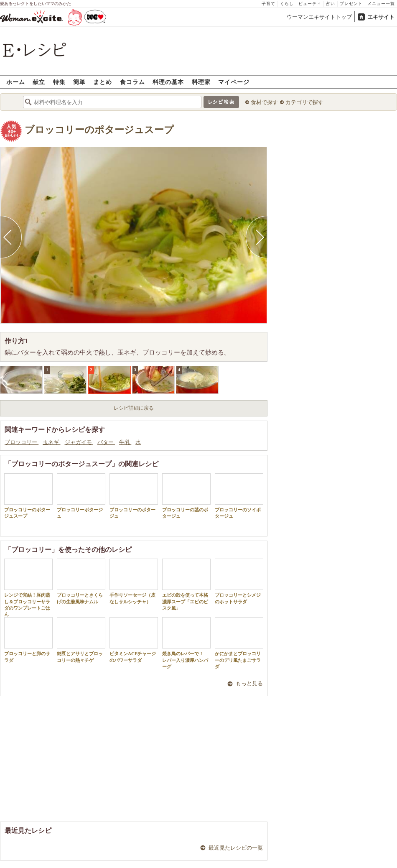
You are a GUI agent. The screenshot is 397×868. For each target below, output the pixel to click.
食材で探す (264, 102)
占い (331, 4)
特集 (59, 82)
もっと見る (249, 683)
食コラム (132, 82)
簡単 (79, 82)
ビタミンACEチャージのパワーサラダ (134, 640)
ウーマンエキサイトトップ (319, 17)
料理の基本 (168, 82)
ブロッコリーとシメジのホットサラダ (239, 581)
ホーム (16, 82)
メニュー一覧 (381, 4)
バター (106, 442)
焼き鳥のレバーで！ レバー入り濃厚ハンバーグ (186, 643)
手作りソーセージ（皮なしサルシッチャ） (134, 581)
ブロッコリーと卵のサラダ (28, 640)
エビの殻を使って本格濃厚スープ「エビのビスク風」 (186, 585)
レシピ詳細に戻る (134, 408)
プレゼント (351, 4)
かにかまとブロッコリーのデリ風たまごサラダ (239, 643)
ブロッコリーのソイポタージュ (239, 496)
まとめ (103, 82)
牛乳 (125, 442)
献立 (39, 82)
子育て (268, 4)
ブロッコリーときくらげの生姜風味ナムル (81, 581)
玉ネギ (51, 442)
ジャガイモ (79, 442)
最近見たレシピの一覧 (236, 848)
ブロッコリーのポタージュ (134, 496)
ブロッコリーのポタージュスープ (99, 130)
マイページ (234, 82)
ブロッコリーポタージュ (81, 496)
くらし (287, 4)
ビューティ (310, 4)
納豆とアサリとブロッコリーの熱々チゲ (81, 640)
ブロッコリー (22, 442)
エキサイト (381, 17)
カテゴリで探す (304, 102)
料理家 (201, 82)
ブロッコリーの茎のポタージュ (186, 496)
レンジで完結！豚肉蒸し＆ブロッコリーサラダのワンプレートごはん (28, 588)
